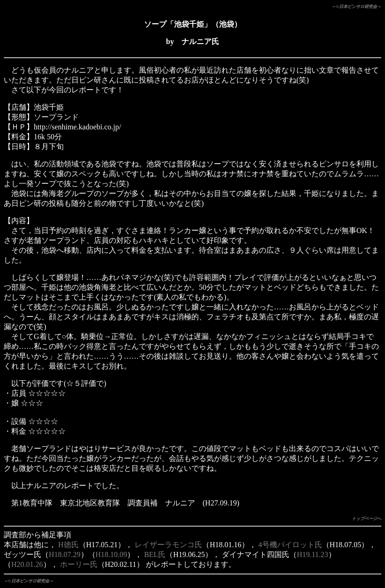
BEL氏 (155, 554)
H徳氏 (68, 545)
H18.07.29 (65, 554)
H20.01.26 (27, 564)
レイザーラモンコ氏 (168, 545)
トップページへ (366, 519)
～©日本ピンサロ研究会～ (356, 7)
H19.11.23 (313, 554)
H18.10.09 (112, 554)
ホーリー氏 (79, 564)
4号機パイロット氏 (290, 545)
